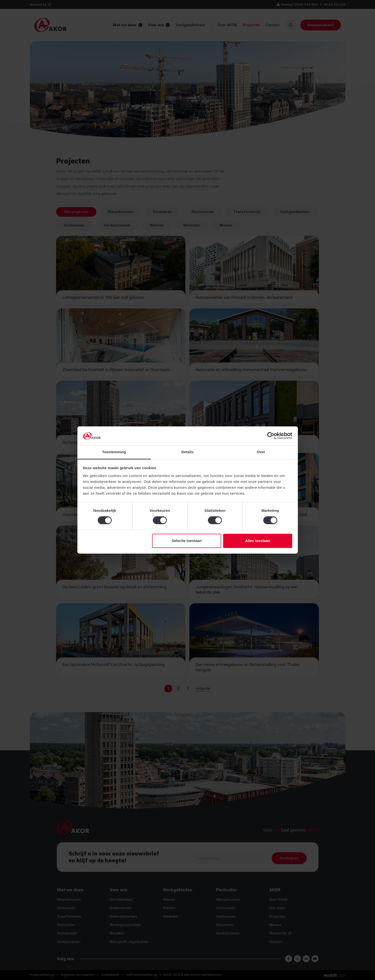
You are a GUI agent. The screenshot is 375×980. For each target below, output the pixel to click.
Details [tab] (188, 452)
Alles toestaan (258, 541)
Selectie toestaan (187, 541)
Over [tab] (261, 452)
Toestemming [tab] (114, 452)
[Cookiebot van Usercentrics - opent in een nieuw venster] (271, 436)
